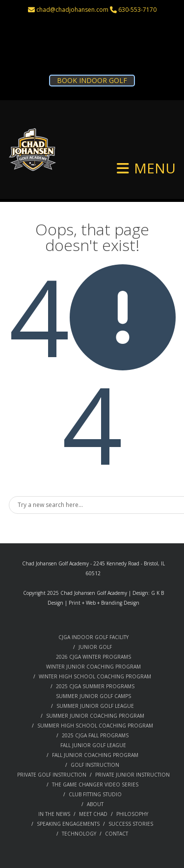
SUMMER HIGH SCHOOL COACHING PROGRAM (95, 726)
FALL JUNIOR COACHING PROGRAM (95, 755)
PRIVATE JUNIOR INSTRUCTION (132, 775)
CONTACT (117, 834)
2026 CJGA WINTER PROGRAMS (93, 657)
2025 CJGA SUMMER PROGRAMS (95, 686)
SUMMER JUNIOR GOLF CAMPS (93, 696)
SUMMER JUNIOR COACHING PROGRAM (95, 716)
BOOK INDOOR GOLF (92, 80)
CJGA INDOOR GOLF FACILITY (93, 637)
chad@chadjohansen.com (72, 10)
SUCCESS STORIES (131, 824)
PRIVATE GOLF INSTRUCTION (52, 775)
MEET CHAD (93, 814)
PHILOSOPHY (132, 814)
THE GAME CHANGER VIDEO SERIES (95, 784)
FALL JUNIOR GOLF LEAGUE (93, 745)
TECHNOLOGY (79, 834)
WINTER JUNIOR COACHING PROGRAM (93, 667)
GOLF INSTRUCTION (95, 765)
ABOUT (95, 804)
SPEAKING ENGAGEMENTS (68, 824)
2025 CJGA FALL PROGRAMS (95, 735)
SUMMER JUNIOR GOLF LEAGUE (95, 706)
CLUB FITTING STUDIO (95, 794)
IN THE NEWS (54, 814)
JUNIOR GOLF (95, 647)
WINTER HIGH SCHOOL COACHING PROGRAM (95, 676)
